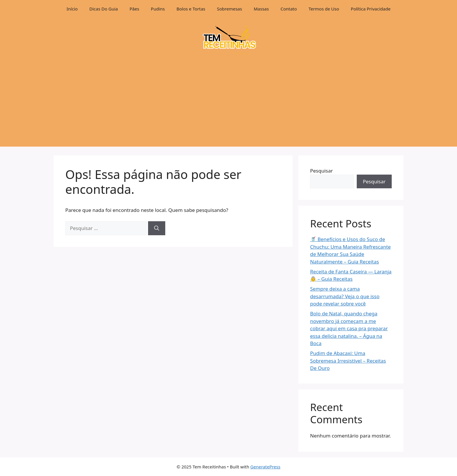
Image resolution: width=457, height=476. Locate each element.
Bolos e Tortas (191, 9)
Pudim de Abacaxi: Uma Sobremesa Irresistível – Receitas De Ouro (348, 361)
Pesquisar (321, 171)
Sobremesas (229, 9)
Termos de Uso (324, 9)
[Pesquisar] (157, 228)
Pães (134, 9)
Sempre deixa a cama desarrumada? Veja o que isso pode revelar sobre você (345, 296)
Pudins (158, 9)
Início (72, 9)
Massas (261, 9)
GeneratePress (265, 467)
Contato (289, 9)
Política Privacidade (371, 9)
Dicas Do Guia (104, 9)
